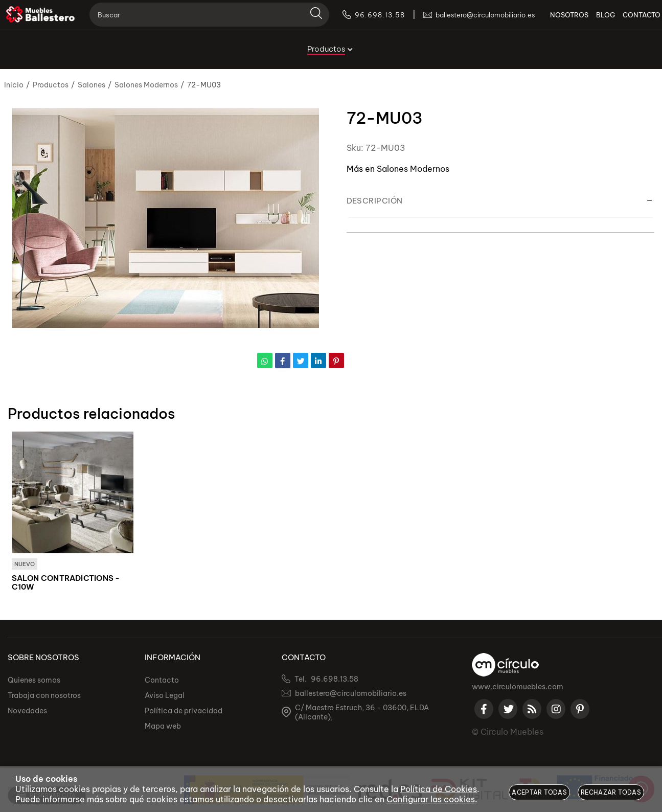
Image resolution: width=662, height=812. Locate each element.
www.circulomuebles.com (518, 687)
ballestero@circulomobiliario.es (351, 694)
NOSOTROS (555, 20)
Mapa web (163, 727)
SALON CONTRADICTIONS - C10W (66, 583)
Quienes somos (34, 681)
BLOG (592, 20)
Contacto (162, 681)
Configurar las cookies (431, 799)
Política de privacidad (184, 711)
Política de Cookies (439, 789)
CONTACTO (628, 20)
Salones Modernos (413, 169)
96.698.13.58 (335, 680)
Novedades (27, 711)
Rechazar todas (611, 792)
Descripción (375, 201)
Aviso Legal (165, 696)
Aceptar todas (539, 792)
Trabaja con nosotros (44, 696)
